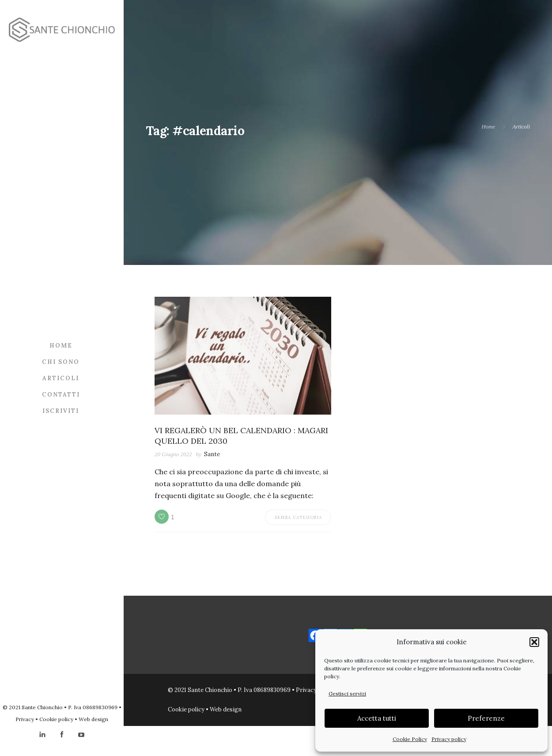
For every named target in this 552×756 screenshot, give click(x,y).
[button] (534, 642)
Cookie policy (56, 719)
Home (61, 346)
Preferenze (486, 718)
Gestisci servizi (347, 694)
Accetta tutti (377, 718)
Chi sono (61, 362)
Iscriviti (61, 411)
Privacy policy (449, 739)
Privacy (25, 719)
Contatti (61, 395)
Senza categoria (298, 517)
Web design (93, 719)
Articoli (61, 378)
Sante (212, 454)
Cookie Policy (410, 739)
